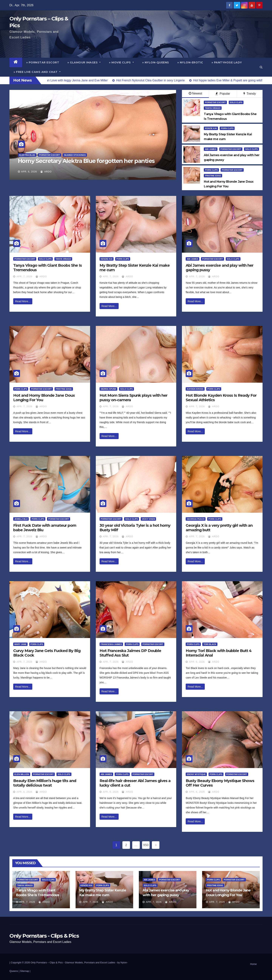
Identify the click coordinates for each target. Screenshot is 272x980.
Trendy (250, 94)
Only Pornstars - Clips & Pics (44, 936)
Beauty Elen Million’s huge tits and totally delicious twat (45, 783)
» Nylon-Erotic (190, 62)
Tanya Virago (213, 108)
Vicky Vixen (148, 519)
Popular (223, 94)
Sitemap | (25, 971)
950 (146, 845)
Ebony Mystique (196, 774)
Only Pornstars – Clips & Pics (47, 962)
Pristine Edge (213, 176)
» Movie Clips (121, 62)
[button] (261, 67)
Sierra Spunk (109, 389)
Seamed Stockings (75, 155)
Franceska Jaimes (111, 644)
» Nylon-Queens (156, 62)
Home (253, 964)
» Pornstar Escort (43, 62)
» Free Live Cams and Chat (37, 72)
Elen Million (22, 774)
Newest (195, 93)
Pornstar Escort (49, 155)
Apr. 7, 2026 (24, 277)
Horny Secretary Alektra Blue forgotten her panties (86, 161)
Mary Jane (20, 644)
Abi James (211, 149)
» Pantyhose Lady (227, 62)
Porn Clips (227, 128)
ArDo (46, 172)
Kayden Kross (195, 389)
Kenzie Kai (211, 128)
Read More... (23, 301)
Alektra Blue (27, 155)
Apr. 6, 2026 (29, 172)
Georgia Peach (196, 519)
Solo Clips (236, 102)
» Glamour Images (84, 62)
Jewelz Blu (21, 519)
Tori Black (210, 644)
